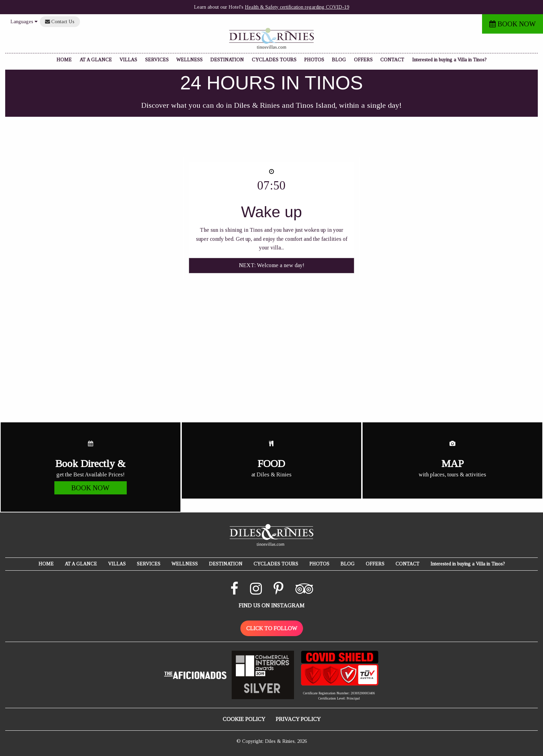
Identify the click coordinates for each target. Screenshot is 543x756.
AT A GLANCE (96, 60)
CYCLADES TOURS (274, 60)
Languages (24, 21)
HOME (64, 60)
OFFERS (363, 60)
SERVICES (157, 60)
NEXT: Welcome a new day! (272, 265)
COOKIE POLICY (244, 719)
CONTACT (392, 60)
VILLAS (128, 60)
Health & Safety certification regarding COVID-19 (297, 7)
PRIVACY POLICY (298, 719)
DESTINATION (227, 60)
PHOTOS (314, 60)
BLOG (339, 60)
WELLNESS (189, 60)
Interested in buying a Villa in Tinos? (449, 60)
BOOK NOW (513, 24)
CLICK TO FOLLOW (272, 628)
